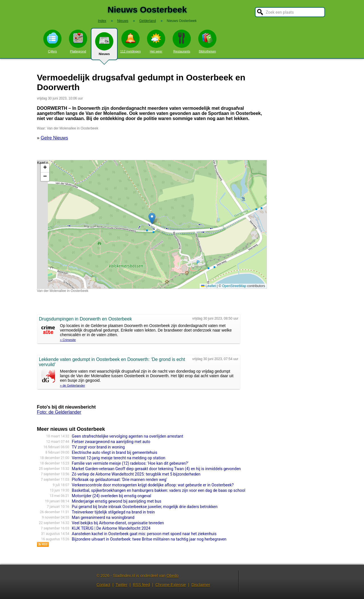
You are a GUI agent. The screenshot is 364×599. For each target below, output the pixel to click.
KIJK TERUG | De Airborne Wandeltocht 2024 (111, 528)
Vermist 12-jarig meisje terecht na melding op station (118, 458)
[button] (152, 219)
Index (102, 21)
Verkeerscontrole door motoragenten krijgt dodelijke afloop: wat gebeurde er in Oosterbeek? (153, 485)
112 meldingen (130, 41)
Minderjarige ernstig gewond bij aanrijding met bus (116, 501)
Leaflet (208, 286)
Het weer (156, 41)
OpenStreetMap (234, 286)
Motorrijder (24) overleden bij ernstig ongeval (112, 496)
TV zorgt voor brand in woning (98, 447)
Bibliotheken (207, 41)
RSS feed (141, 585)
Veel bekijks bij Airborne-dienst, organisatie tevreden (118, 523)
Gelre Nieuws (54, 138)
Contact (103, 585)
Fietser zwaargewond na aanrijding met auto (111, 442)
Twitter (121, 585)
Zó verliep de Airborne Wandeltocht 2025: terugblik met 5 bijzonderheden (136, 474)
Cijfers (52, 41)
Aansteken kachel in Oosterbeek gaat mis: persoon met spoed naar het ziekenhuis (144, 534)
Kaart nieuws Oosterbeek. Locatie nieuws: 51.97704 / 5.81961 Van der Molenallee (151, 224)
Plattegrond (78, 41)
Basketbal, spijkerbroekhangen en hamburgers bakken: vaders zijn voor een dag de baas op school (159, 490)
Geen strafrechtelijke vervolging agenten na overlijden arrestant (127, 436)
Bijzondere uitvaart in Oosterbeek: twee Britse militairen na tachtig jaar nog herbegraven (149, 539)
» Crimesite (68, 340)
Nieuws (104, 46)
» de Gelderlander (73, 385)
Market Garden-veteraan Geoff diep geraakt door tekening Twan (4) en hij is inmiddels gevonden (156, 469)
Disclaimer (201, 585)
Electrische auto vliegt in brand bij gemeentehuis (114, 452)
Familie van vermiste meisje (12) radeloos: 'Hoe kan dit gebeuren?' (130, 463)
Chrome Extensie (170, 585)
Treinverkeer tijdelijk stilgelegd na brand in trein (113, 512)
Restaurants (182, 41)
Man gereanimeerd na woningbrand (103, 517)
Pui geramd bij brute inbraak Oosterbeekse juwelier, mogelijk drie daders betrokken (145, 507)
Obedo (173, 576)
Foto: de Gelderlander (59, 412)
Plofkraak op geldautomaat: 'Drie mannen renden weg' (119, 480)
